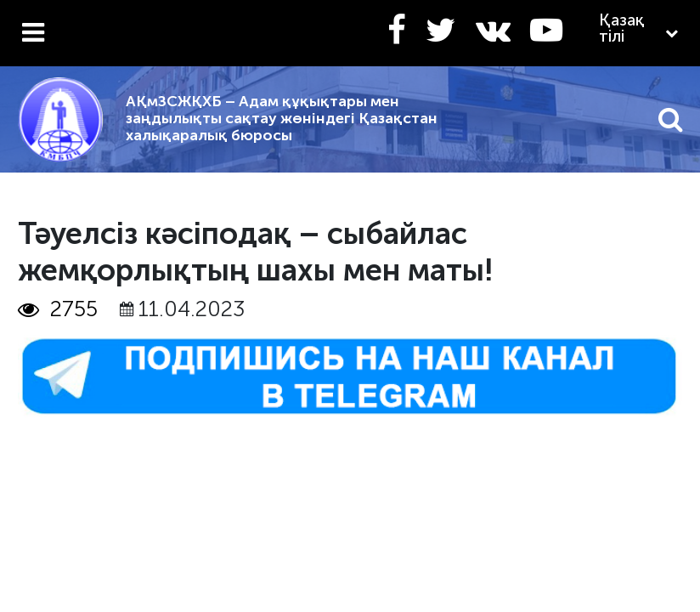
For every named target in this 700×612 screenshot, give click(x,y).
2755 (58, 309)
